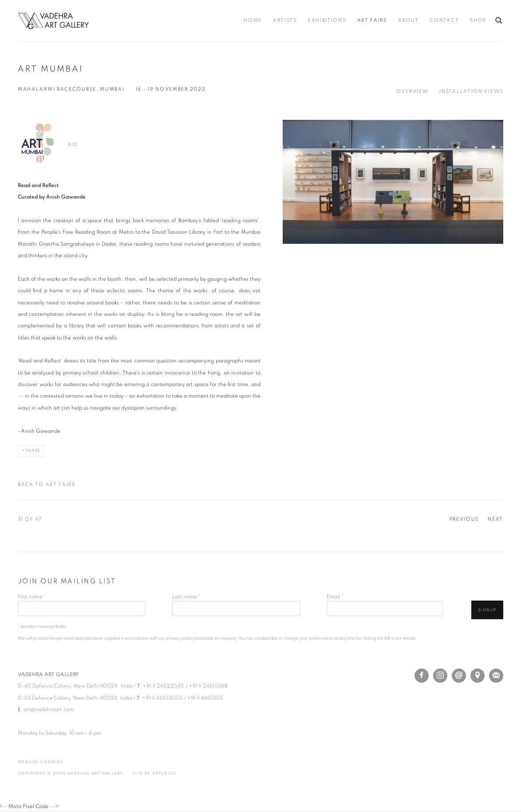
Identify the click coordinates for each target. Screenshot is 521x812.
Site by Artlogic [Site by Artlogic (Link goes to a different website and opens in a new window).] (155, 774)
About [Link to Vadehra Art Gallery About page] (409, 20)
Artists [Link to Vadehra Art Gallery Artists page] (285, 20)
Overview (412, 92)
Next (495, 519)
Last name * (186, 597)
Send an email (459, 676)
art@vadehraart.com (49, 709)
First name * (32, 597)
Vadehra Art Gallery (53, 21)
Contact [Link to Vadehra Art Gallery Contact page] (444, 20)
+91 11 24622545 (164, 686)
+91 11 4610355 (205, 698)
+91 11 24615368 (208, 686)
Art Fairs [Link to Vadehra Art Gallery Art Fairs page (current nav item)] (372, 20)
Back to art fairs (47, 485)
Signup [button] (487, 610)
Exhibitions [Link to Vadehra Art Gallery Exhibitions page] (327, 20)
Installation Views (471, 92)
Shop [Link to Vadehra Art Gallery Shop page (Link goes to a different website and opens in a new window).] (478, 20)
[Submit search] (499, 19)
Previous (464, 519)
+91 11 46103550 (162, 698)
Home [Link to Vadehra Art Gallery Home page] (253, 20)
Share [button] (33, 451)
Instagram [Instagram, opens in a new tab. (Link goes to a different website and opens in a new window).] (440, 676)
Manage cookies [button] (41, 762)
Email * (335, 597)
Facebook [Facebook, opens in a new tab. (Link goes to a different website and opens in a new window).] (422, 676)
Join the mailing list (496, 676)
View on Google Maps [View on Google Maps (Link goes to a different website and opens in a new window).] (478, 676)
